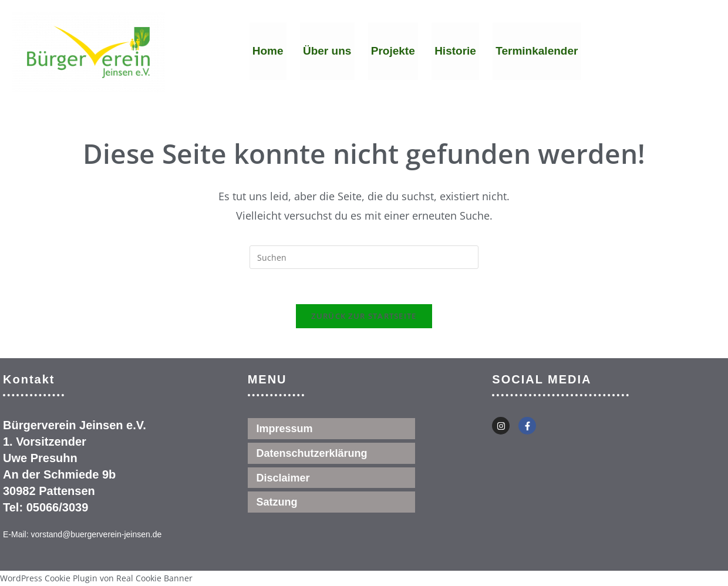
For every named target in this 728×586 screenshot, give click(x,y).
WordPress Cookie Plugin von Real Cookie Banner (96, 578)
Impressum (285, 429)
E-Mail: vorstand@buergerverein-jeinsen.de (82, 535)
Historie (455, 52)
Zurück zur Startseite (364, 316)
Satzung (277, 503)
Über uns (326, 52)
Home (268, 52)
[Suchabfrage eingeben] (364, 257)
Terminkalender (535, 52)
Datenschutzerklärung (312, 454)
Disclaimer (283, 479)
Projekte (392, 52)
